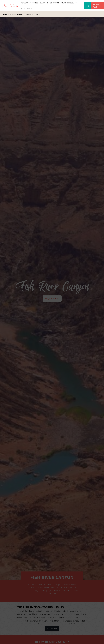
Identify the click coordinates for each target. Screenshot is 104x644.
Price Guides (72, 3)
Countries (34, 3)
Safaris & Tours (60, 3)
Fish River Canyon (33, 14)
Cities (49, 3)
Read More (52, 629)
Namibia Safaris (17, 14)
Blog (23, 9)
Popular (24, 3)
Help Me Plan (96, 6)
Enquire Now (52, 299)
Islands (43, 3)
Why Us (29, 9)
